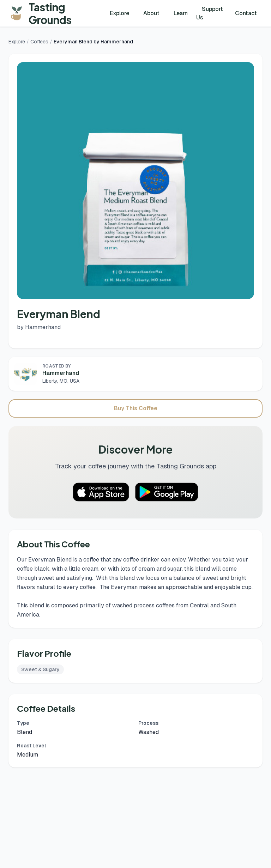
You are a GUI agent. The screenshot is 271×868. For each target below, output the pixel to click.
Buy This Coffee (136, 408)
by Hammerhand (39, 327)
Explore (119, 13)
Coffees (39, 42)
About (151, 13)
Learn (181, 13)
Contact (246, 13)
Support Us (210, 13)
